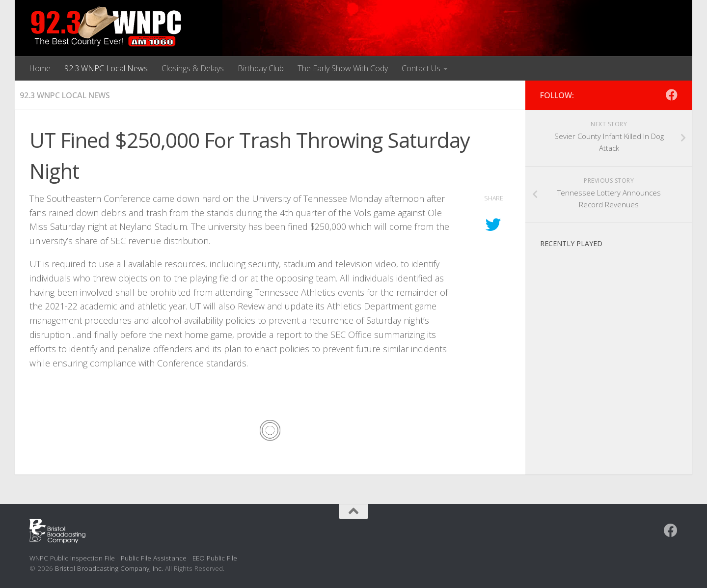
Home (40, 68)
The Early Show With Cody (343, 68)
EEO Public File (215, 558)
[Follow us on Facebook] (672, 95)
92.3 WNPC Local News (106, 68)
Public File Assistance (154, 558)
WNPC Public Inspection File (72, 558)
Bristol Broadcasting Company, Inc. (109, 568)
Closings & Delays (193, 68)
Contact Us (421, 68)
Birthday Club (261, 68)
